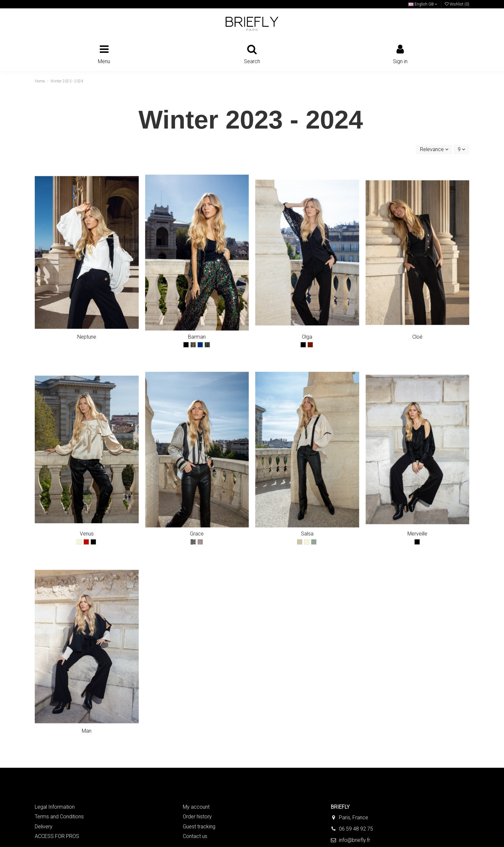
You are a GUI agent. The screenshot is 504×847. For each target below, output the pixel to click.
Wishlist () (457, 4)
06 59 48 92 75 (356, 829)
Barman (197, 337)
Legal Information (55, 807)
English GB (423, 4)
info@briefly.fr (355, 840)
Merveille (417, 534)
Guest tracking (199, 827)
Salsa (307, 534)
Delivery (44, 827)
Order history (197, 817)
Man (87, 731)
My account (196, 807)
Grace (197, 534)
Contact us (195, 836)
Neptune (87, 337)
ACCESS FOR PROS (57, 836)
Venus (87, 534)
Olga (307, 337)
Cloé (417, 337)
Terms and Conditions (59, 817)
